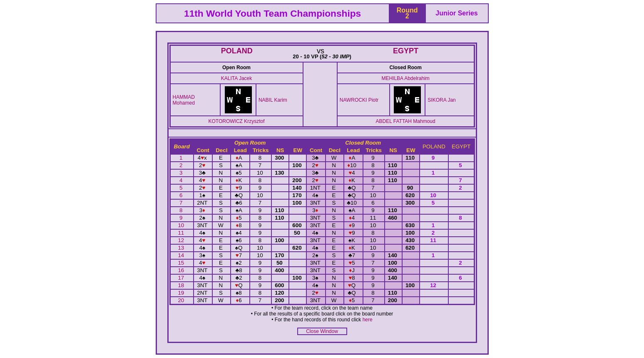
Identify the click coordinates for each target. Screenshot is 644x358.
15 (182, 263)
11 (182, 233)
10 (182, 225)
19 (182, 293)
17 (182, 278)
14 (182, 255)
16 (182, 270)
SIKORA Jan (441, 100)
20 (182, 300)
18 (182, 285)
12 (182, 240)
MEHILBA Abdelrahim (405, 78)
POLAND (237, 51)
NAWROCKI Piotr (359, 100)
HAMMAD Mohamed (184, 100)
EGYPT (406, 51)
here (368, 320)
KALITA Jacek (236, 78)
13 (182, 248)
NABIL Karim (273, 100)
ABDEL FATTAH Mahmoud (406, 121)
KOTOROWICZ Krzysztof (236, 121)
